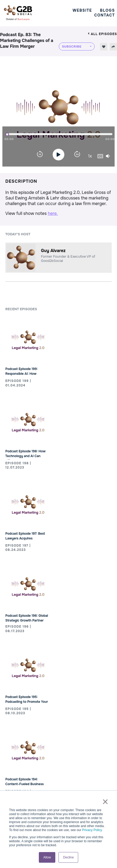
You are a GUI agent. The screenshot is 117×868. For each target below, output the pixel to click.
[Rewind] (40, 155)
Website (82, 10)
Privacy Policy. (92, 830)
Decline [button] (68, 857)
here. (53, 213)
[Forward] (77, 155)
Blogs (107, 10)
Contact (105, 15)
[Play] (59, 155)
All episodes (102, 34)
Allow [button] (47, 857)
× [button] (105, 802)
